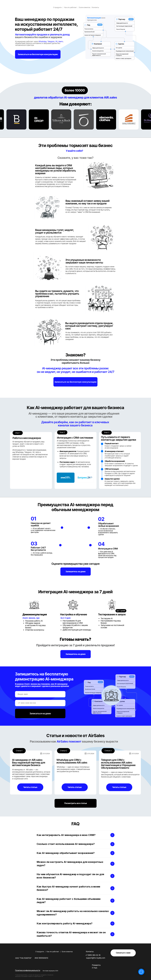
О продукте (57, 7)
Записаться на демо (40, 713)
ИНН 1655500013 (41, 958)
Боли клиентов (85, 7)
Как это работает (71, 7)
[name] (40, 694)
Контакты (95, 7)
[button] (38, 54)
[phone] (40, 703)
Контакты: (90, 951)
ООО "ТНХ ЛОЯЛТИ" (23, 958)
